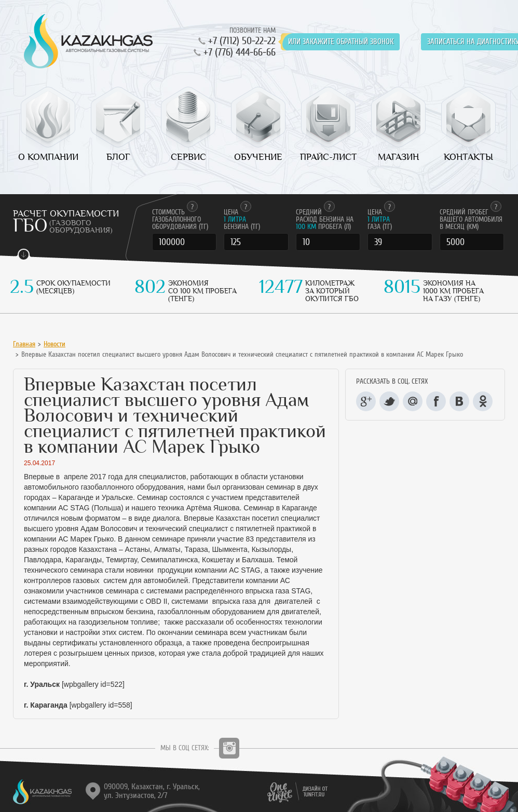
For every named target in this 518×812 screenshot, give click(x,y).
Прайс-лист (329, 157)
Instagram (229, 748)
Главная (24, 344)
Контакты (468, 157)
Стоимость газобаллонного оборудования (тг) (180, 220)
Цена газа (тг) (381, 220)
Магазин (398, 157)
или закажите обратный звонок (341, 42)
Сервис (188, 157)
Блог (118, 157)
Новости (54, 344)
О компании (48, 157)
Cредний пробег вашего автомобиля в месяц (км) (471, 220)
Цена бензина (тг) (242, 220)
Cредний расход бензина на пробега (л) (325, 220)
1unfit (295, 793)
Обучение (258, 157)
